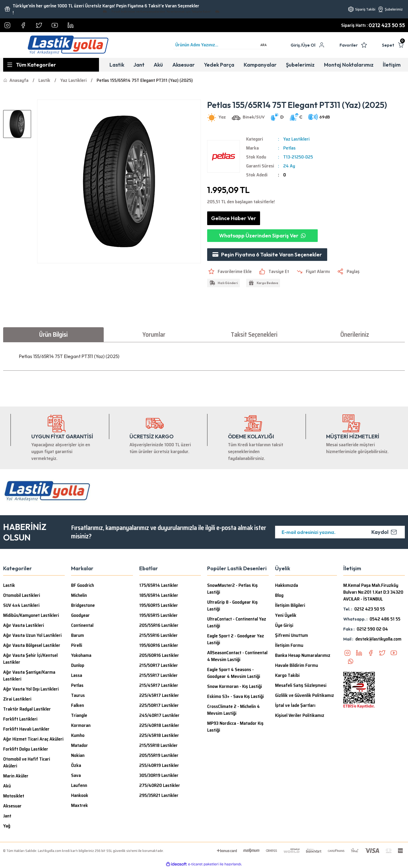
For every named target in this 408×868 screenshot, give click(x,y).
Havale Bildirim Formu (297, 665)
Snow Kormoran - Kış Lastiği (235, 686)
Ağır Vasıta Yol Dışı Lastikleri (31, 689)
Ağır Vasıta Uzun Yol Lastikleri (32, 635)
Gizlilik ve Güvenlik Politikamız (305, 695)
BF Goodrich (83, 585)
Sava (76, 775)
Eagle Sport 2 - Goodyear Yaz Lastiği (236, 639)
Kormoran (81, 725)
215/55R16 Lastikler (158, 635)
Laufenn (79, 785)
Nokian (78, 755)
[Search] (221, 45)
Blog (279, 595)
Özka (76, 765)
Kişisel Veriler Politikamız (300, 715)
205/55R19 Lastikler (159, 755)
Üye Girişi (284, 625)
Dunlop (78, 665)
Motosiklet (14, 796)
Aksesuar (12, 806)
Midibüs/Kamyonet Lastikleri (31, 615)
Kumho (78, 735)
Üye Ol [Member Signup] (309, 45)
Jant (7, 816)
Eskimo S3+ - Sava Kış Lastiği (235, 696)
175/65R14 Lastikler (159, 585)
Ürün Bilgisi (53, 335)
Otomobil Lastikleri (22, 595)
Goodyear (80, 615)
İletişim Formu (289, 645)
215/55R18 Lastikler (158, 745)
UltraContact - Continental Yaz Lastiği (237, 622)
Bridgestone (83, 605)
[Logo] (68, 45)
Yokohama (81, 655)
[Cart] (393, 45)
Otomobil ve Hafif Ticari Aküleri (27, 762)
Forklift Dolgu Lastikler (26, 749)
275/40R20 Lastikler (160, 785)
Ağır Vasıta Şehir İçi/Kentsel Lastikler (30, 659)
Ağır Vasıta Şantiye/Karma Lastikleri (29, 676)
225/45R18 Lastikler (159, 735)
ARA (263, 45)
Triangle (79, 715)
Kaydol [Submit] (384, 532)
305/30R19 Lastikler (159, 775)
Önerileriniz (355, 335)
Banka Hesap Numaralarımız (303, 655)
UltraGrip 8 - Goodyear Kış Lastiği (232, 606)
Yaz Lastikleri (296, 139)
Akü (7, 786)
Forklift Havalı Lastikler (26, 729)
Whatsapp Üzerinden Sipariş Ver (262, 235)
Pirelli (77, 645)
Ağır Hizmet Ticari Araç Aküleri (33, 739)
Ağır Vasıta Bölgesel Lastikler (32, 645)
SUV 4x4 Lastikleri (21, 605)
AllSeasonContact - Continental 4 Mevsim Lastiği (237, 656)
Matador (79, 745)
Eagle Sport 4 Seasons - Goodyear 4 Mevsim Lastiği (234, 673)
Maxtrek (79, 805)
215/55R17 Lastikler (158, 675)
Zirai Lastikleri (17, 699)
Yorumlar (154, 335)
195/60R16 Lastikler (159, 645)
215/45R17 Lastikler (159, 685)
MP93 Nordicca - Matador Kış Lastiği (235, 727)
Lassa (77, 675)
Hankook (80, 795)
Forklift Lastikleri (20, 719)
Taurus (78, 695)
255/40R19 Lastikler (159, 765)
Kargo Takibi (287, 675)
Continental (82, 625)
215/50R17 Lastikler (159, 665)
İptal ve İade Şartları (295, 705)
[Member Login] (296, 45)
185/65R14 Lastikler (159, 595)
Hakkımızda (287, 585)
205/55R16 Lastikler (159, 625)
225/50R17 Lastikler (159, 705)
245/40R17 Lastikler (159, 715)
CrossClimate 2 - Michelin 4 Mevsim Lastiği (233, 710)
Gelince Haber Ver (234, 218)
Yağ (7, 826)
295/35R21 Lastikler (159, 795)
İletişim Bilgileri (290, 605)
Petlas (289, 148)
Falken (78, 705)
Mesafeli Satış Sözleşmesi (301, 685)
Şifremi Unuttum (292, 635)
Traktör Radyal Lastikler (27, 709)
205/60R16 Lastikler (159, 655)
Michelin (79, 595)
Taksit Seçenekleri (254, 335)
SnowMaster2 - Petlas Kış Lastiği (232, 589)
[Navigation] (51, 65)
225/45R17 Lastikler (159, 695)
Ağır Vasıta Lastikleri (24, 625)
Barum (78, 635)
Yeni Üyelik (286, 615)
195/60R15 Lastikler (159, 605)
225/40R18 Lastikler (159, 725)
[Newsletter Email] (340, 532)
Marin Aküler (16, 776)
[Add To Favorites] (229, 271)
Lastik (9, 585)
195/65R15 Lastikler (158, 615)
